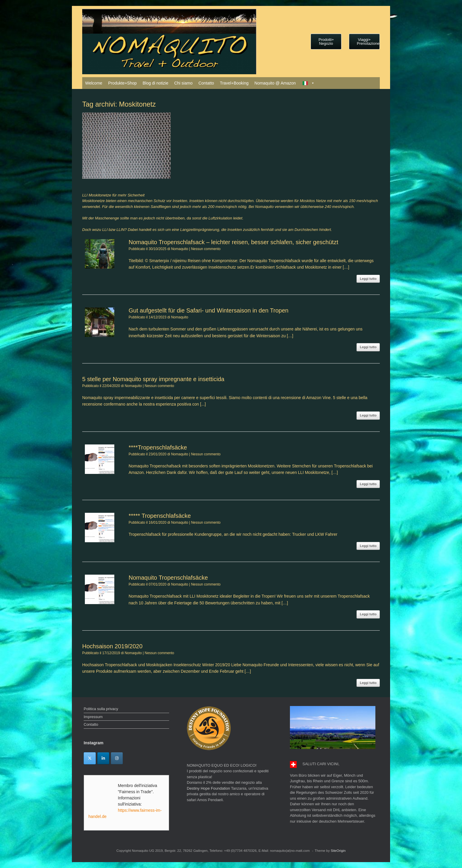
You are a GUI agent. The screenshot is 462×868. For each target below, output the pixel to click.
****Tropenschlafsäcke (158, 447)
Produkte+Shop (122, 83)
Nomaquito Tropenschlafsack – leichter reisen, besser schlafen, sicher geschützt (233, 242)
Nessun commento (206, 249)
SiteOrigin (338, 851)
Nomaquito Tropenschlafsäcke (168, 578)
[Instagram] (117, 758)
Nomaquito (180, 249)
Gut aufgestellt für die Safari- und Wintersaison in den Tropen (208, 310)
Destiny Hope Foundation (208, 788)
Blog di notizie (155, 83)
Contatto (206, 83)
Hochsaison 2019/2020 (112, 646)
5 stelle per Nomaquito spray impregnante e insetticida (153, 379)
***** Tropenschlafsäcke (160, 516)
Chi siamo (183, 83)
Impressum (93, 717)
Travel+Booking (234, 83)
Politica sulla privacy (101, 709)
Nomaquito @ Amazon (275, 83)
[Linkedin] (103, 758)
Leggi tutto (368, 279)
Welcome (94, 83)
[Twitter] (90, 758)
